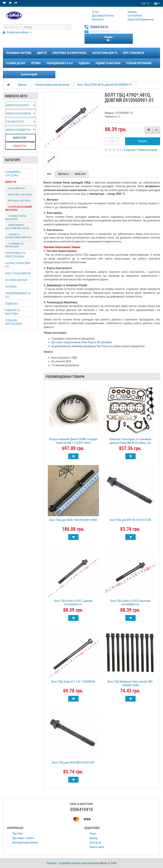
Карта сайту (97, 847)
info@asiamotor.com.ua (105, 31)
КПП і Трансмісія (134, 53)
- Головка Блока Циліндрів (16, 217)
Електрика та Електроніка (69, 53)
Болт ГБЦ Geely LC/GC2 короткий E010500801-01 (130, 603)
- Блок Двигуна (15, 188)
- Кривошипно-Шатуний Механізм (17, 227)
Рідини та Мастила (108, 63)
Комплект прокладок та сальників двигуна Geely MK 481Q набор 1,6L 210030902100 (130, 443)
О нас (96, 12)
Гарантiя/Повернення (141, 19)
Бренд (94, 838)
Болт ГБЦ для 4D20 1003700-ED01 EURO (73, 520)
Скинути (20, 146)
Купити (143, 141)
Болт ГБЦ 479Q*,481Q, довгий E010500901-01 (105, 85)
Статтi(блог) (135, 16)
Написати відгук (148, 150)
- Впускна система (18, 201)
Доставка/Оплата (103, 16)
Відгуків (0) (63, 174)
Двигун (42, 53)
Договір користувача (25, 843)
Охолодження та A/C (60, 63)
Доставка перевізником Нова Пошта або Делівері (82, 342)
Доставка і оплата (23, 838)
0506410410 (99, 27)
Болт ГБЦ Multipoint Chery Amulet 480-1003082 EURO (130, 683)
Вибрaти (20, 138)
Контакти (98, 19)
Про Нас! (18, 834)
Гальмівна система (19, 53)
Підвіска (84, 63)
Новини (132, 12)
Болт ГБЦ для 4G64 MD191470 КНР (73, 763)
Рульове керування (139, 63)
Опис (49, 174)
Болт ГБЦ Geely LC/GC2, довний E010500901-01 (73, 603)
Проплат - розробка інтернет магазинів (70, 863)
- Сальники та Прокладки (14, 245)
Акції (93, 834)
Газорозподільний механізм (52, 85)
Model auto (80, 174)
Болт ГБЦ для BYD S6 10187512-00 (130, 520)
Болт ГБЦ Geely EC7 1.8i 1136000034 (73, 682)
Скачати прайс (29, 74)
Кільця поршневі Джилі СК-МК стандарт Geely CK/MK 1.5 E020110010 (73, 441)
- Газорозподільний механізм (18, 208)
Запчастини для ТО (105, 53)
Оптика (36, 63)
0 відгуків (130, 150)
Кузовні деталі (16, 63)
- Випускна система (19, 194)
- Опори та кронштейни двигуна (18, 236)
